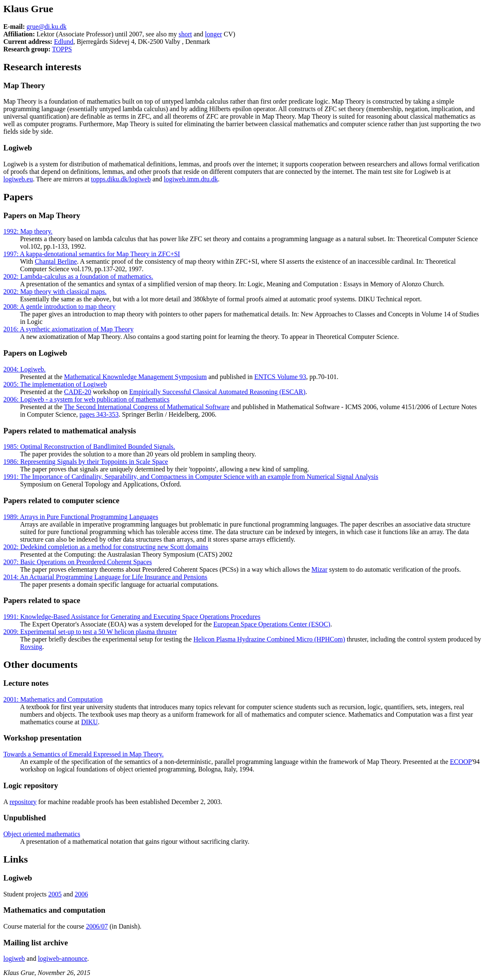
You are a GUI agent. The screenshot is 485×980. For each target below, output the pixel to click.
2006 (81, 894)
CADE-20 (77, 392)
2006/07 (97, 926)
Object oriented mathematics (42, 834)
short (185, 34)
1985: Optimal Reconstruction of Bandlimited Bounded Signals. (89, 447)
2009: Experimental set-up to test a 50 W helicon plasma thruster (90, 632)
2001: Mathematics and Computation (53, 699)
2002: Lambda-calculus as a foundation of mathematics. (78, 276)
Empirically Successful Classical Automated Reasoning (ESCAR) (217, 392)
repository (23, 802)
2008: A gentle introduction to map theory (59, 307)
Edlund (63, 42)
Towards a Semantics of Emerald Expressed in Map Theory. (84, 754)
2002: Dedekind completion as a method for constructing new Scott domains (106, 547)
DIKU (89, 722)
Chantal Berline (56, 261)
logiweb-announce (63, 958)
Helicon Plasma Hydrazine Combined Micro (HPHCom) (269, 639)
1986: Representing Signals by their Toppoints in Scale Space (86, 462)
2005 (55, 894)
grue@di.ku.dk (47, 27)
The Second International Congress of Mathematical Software (147, 407)
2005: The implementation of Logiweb (55, 384)
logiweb (14, 958)
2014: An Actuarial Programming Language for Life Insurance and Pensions (105, 577)
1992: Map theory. (28, 231)
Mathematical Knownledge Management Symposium (135, 377)
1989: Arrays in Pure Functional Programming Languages (81, 517)
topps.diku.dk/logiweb (121, 179)
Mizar (320, 569)
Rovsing (31, 647)
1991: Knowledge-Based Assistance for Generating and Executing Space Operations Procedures (132, 617)
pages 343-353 (99, 414)
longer (214, 34)
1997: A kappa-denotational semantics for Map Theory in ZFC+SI (92, 254)
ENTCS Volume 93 (280, 377)
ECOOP (461, 762)
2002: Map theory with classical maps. (55, 291)
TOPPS (62, 49)
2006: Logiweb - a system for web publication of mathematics (86, 399)
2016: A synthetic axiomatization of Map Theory (69, 329)
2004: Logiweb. (24, 369)
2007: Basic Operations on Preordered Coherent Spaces (77, 562)
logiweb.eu (18, 179)
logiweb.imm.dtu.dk (191, 179)
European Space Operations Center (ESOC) (272, 624)
